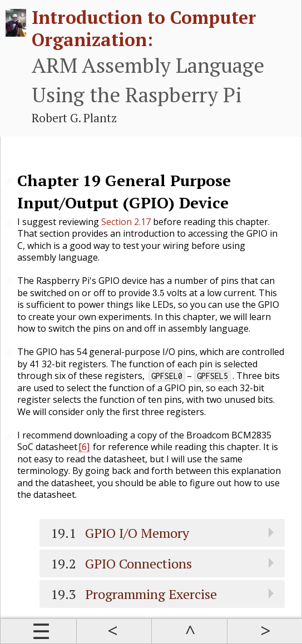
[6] (84, 447)
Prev (114, 631)
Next (265, 631)
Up (189, 631)
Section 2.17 (126, 222)
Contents (38, 631)
